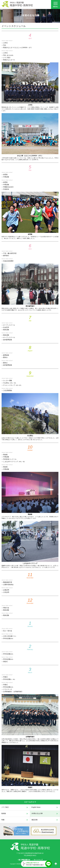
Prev (2, 831)
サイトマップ (38, 860)
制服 (3, 820)
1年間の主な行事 (37, 813)
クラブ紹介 (5, 807)
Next (58, 831)
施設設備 (34, 820)
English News (36, 807)
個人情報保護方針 (24, 860)
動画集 (4, 813)
